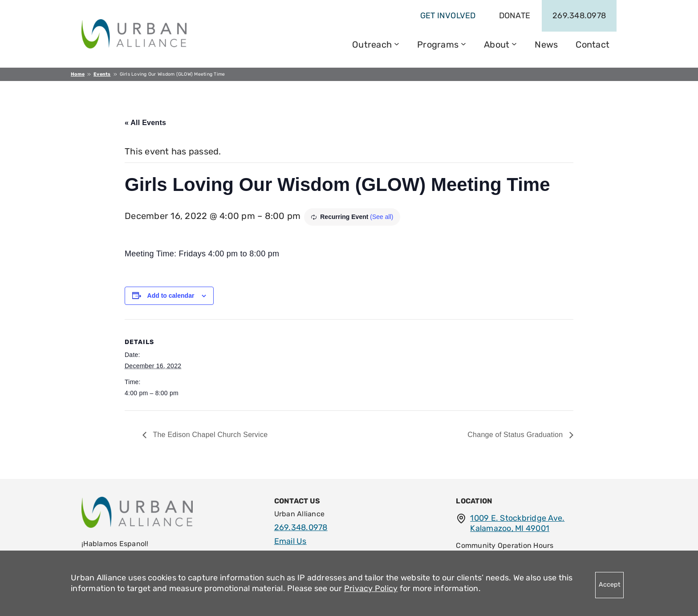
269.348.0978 (579, 16)
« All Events (145, 123)
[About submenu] (514, 43)
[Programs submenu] (463, 43)
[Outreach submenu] (397, 43)
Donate (515, 16)
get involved (448, 16)
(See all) (381, 217)
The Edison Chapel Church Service (209, 435)
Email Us (290, 541)
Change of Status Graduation (516, 435)
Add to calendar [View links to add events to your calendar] (171, 296)
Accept (610, 585)
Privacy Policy (371, 588)
